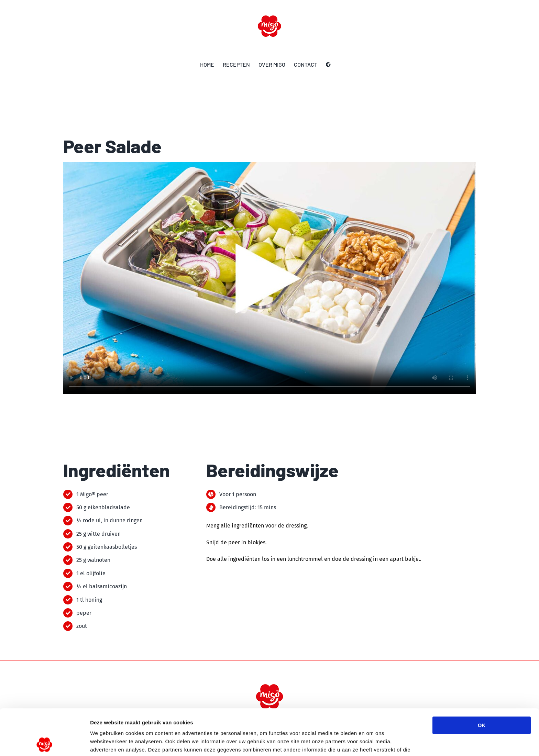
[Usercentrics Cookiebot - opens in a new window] (45, 743)
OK (482, 679)
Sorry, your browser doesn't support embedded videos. (269, 278)
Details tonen (371, 742)
